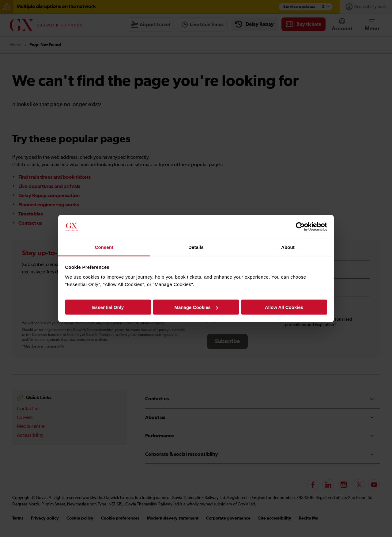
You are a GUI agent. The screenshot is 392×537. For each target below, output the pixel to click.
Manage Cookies (196, 307)
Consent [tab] (104, 247)
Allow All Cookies (284, 307)
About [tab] (288, 247)
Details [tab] (196, 247)
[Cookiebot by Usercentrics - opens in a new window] (300, 227)
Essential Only (108, 307)
